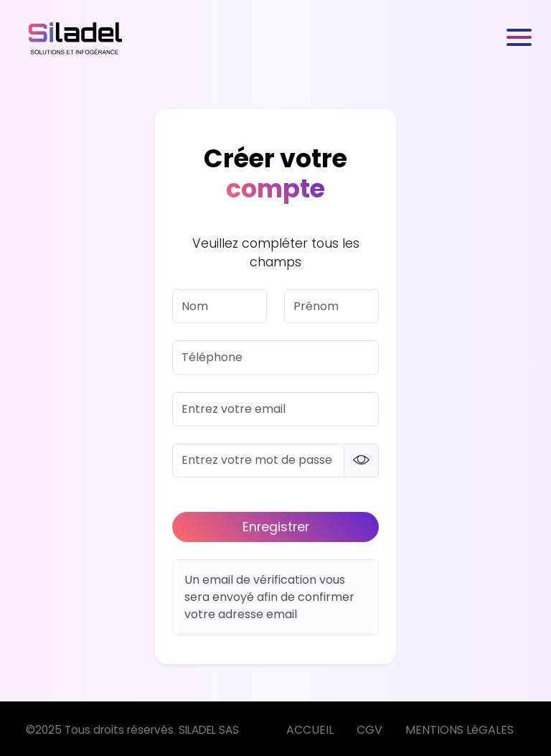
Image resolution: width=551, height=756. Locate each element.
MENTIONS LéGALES (460, 730)
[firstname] (331, 307)
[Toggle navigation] (520, 37)
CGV (369, 730)
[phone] (275, 358)
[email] (275, 409)
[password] (258, 461)
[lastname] (220, 307)
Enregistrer (276, 527)
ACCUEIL (310, 730)
